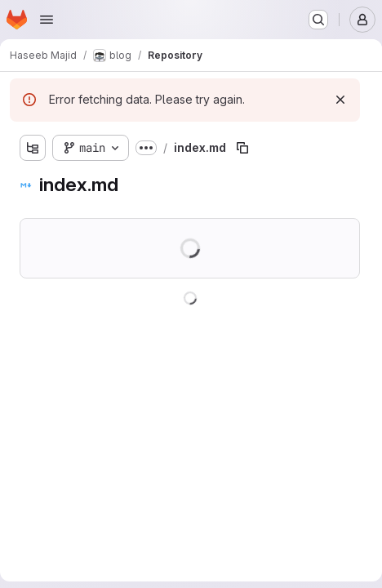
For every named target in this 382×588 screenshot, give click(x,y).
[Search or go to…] (318, 20)
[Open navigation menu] (47, 20)
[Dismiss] (340, 100)
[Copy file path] (242, 148)
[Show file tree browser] (33, 148)
